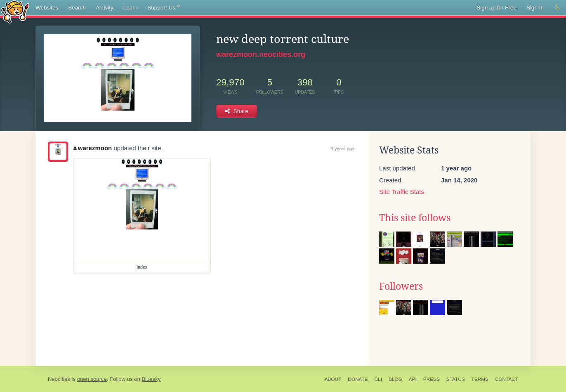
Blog (395, 379)
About (333, 379)
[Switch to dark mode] (557, 7)
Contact (507, 379)
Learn (131, 8)
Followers (401, 286)
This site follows (415, 218)
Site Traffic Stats (402, 192)
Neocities (59, 379)
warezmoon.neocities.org (261, 54)
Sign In (535, 8)
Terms (480, 379)
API (413, 379)
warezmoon (93, 148)
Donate (358, 379)
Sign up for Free (496, 8)
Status (456, 379)
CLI (378, 379)
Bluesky (151, 379)
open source (92, 379)
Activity (105, 8)
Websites (47, 8)
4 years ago (343, 149)
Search (77, 8)
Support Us (164, 8)
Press (432, 379)
